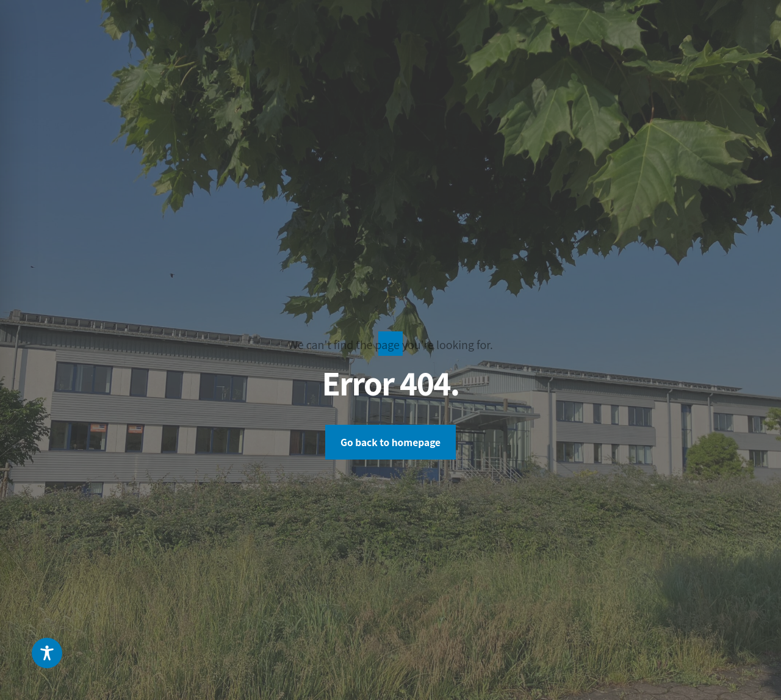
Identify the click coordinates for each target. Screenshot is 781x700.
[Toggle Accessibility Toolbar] (47, 653)
